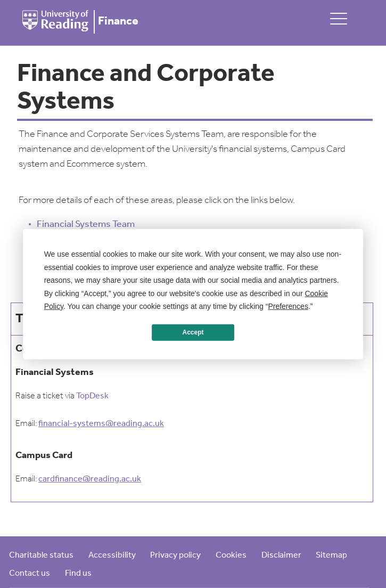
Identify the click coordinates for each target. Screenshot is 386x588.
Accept (193, 332)
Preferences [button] (288, 306)
